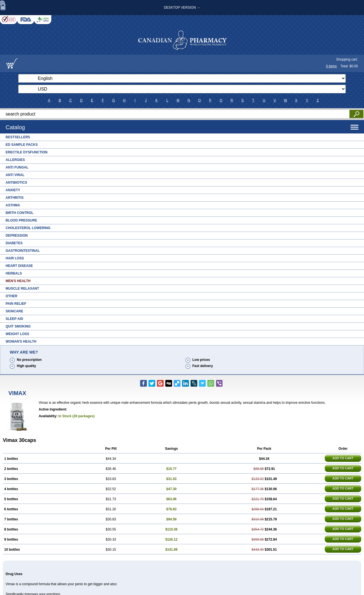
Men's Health (18, 281)
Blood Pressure (21, 220)
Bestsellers (18, 137)
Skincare (14, 311)
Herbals (14, 273)
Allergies (15, 160)
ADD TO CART (343, 458)
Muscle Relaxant (22, 289)
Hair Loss (15, 258)
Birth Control (19, 213)
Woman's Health (21, 342)
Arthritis (15, 198)
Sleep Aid (14, 319)
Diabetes (14, 243)
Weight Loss (17, 334)
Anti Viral (15, 175)
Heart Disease (19, 266)
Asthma (13, 205)
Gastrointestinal (23, 251)
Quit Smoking (18, 326)
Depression (17, 236)
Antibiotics (16, 183)
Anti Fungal (17, 167)
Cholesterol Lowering (28, 228)
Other (11, 296)
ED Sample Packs (22, 145)
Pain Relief (16, 304)
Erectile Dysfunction (26, 152)
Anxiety (13, 190)
